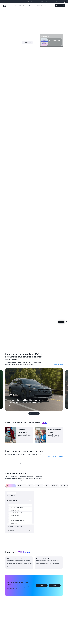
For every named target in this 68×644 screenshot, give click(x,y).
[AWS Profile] (65, 2)
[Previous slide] (30, 413)
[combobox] (45, 422)
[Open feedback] (67, 322)
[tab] (11, 486)
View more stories (59, 364)
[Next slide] (38, 413)
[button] (18, 6)
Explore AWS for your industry (56, 456)
